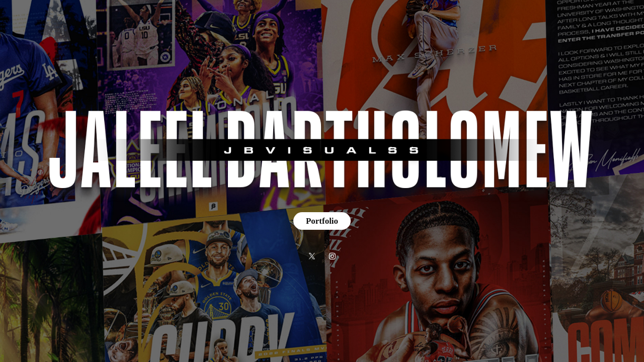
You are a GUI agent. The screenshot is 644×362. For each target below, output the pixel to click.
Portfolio (322, 221)
